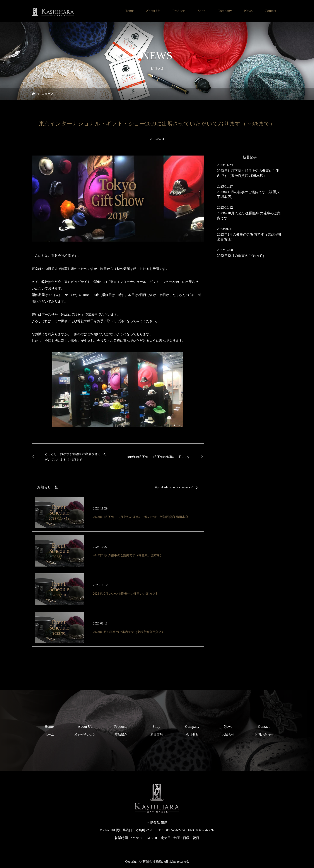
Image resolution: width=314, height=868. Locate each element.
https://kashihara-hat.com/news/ (173, 487)
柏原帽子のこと (85, 729)
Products (179, 11)
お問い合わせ (264, 729)
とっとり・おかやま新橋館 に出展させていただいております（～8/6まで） (76, 457)
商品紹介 (121, 729)
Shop (201, 11)
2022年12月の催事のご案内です (241, 256)
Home (129, 11)
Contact (270, 11)
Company (225, 11)
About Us (153, 11)
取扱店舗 (156, 729)
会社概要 (192, 729)
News (248, 11)
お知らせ (228, 729)
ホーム (49, 729)
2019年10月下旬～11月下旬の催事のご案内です (159, 457)
